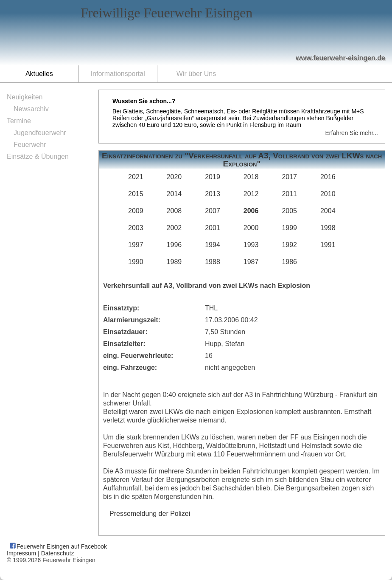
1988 (213, 262)
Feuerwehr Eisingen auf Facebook (58, 546)
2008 (174, 211)
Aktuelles (39, 74)
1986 (289, 262)
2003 (136, 228)
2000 (251, 228)
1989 (174, 262)
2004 (328, 211)
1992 (289, 245)
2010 (328, 194)
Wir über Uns (196, 74)
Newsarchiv (31, 109)
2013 (213, 194)
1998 (328, 228)
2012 (251, 194)
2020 (174, 177)
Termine (19, 121)
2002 (174, 228)
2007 (213, 211)
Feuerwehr (30, 145)
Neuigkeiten (25, 97)
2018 (251, 177)
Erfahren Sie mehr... (351, 133)
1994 (213, 245)
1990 (136, 262)
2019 (213, 177)
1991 (328, 245)
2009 (136, 211)
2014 (174, 194)
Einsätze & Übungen (38, 156)
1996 (174, 245)
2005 (289, 211)
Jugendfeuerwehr (40, 133)
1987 (251, 262)
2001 (213, 228)
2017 (289, 177)
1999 (289, 228)
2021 (136, 177)
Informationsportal (118, 74)
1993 (251, 245)
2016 (328, 177)
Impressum (21, 553)
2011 (289, 194)
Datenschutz (58, 553)
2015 (136, 194)
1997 (136, 245)
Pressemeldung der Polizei (150, 514)
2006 (251, 211)
